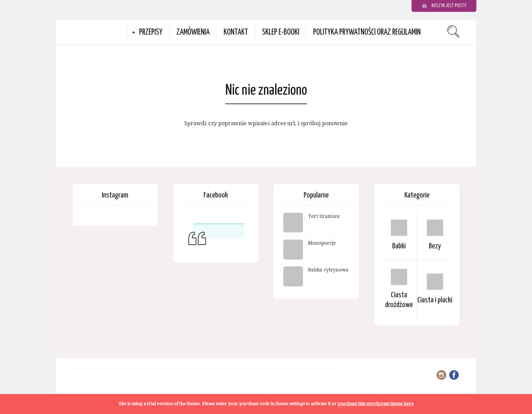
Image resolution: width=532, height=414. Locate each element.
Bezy (435, 246)
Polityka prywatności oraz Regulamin (367, 32)
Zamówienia (193, 32)
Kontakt (236, 32)
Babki (399, 246)
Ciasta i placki (435, 300)
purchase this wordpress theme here (376, 404)
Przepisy (151, 32)
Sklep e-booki (281, 32)
